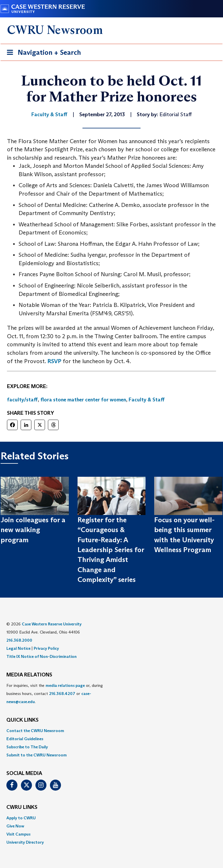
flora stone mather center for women (83, 400)
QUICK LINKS (23, 720)
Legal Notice (18, 648)
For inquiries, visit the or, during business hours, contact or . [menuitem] (55, 694)
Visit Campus (18, 834)
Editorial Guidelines (25, 739)
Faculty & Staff (147, 400)
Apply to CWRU (21, 818)
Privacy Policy (46, 648)
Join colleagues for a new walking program (33, 530)
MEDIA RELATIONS (29, 675)
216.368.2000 (19, 640)
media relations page (65, 685)
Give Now (15, 826)
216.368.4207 (62, 694)
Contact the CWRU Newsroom (35, 731)
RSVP (54, 361)
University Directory (25, 842)
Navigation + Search (42, 53)
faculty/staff (22, 400)
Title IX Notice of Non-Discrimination (42, 656)
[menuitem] (111, 731)
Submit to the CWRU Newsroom (37, 755)
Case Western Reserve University (52, 624)
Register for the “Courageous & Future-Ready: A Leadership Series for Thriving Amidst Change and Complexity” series (111, 550)
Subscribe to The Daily (27, 747)
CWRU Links (22, 807)
